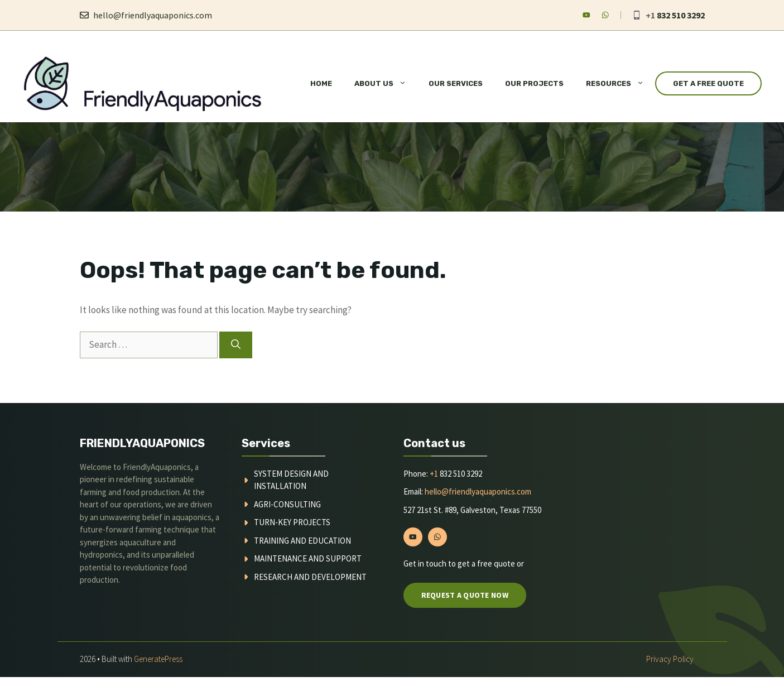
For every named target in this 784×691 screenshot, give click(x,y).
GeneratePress (158, 659)
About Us (386, 84)
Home (321, 83)
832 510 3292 (681, 15)
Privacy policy (670, 659)
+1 (434, 474)
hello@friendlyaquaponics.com (153, 15)
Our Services (456, 83)
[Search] (236, 345)
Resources (621, 84)
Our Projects (534, 83)
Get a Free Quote (708, 83)
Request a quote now (465, 595)
